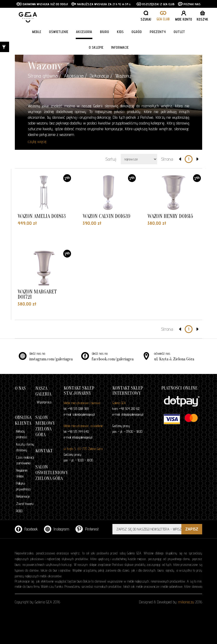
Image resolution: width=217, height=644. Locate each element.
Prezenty (158, 32)
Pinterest (87, 529)
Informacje (120, 47)
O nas (20, 388)
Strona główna (43, 76)
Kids (120, 32)
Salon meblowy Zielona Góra (45, 426)
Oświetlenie (59, 32)
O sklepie (96, 47)
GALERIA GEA (45, 16)
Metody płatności (21, 434)
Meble (37, 32)
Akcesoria (84, 32)
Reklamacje (23, 496)
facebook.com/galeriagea (113, 359)
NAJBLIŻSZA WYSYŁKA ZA (92, 4)
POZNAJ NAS (189, 4)
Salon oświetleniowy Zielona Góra (52, 473)
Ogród (137, 32)
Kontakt (44, 451)
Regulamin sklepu (22, 473)
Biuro (104, 32)
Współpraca (44, 402)
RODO (19, 511)
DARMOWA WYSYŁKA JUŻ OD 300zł (42, 4)
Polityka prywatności (23, 486)
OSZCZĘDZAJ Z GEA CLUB (156, 4)
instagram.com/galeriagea (51, 359)
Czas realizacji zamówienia (25, 460)
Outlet (179, 32)
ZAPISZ (192, 529)
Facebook (26, 529)
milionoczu (186, 602)
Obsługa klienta (23, 420)
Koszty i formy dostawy (25, 447)
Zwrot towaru (25, 504)
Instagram (57, 529)
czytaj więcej (37, 142)
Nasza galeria (43, 391)
